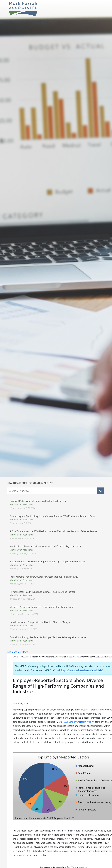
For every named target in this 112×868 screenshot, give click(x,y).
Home (16, 657)
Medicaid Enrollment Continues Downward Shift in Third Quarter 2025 (45, 546)
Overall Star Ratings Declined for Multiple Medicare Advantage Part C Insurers (49, 637)
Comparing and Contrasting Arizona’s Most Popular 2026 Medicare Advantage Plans (52, 516)
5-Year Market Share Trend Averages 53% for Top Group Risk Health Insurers (49, 562)
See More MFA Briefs (18, 652)
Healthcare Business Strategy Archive (30, 483)
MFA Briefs (24, 657)
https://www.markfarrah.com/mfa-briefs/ (82, 670)
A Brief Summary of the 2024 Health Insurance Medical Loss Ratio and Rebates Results (53, 531)
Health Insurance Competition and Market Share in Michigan (40, 622)
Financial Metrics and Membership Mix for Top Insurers (38, 501)
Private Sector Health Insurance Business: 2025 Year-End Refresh (43, 592)
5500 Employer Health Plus (79, 722)
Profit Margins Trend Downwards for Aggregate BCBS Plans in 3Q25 (44, 577)
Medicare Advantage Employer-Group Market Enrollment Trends (43, 607)
